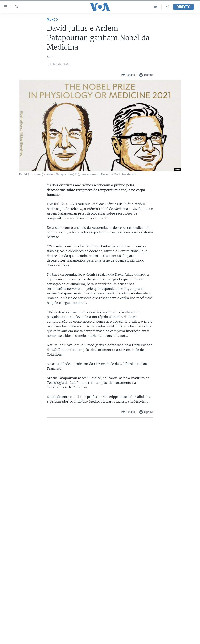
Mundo (52, 20)
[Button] (128, 75)
